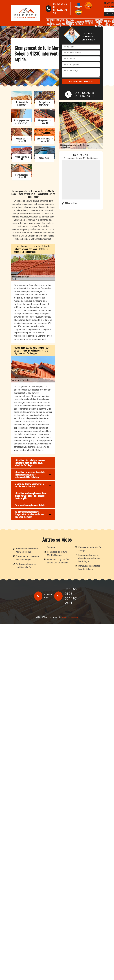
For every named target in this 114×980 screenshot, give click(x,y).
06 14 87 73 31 (60, 12)
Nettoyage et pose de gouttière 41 (70, 23)
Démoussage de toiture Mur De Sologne (89, 567)
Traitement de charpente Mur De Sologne (27, 550)
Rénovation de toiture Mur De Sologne (57, 553)
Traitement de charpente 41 (51, 23)
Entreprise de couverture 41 (60, 23)
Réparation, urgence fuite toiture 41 (99, 23)
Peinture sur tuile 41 (108, 23)
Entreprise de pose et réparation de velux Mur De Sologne (89, 558)
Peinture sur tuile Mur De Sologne (90, 549)
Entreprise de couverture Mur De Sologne (27, 558)
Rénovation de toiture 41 (89, 23)
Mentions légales (70, 617)
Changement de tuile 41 (79, 23)
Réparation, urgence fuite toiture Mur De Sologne (59, 561)
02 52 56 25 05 (60, 5)
